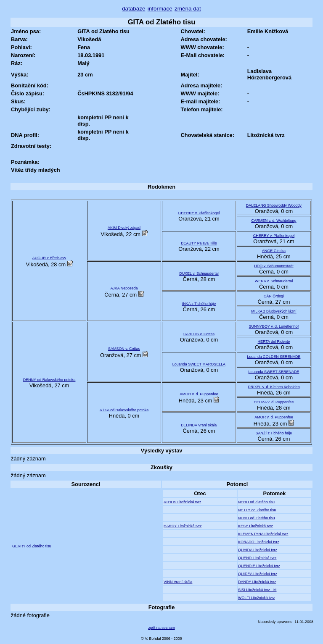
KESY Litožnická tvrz (255, 526)
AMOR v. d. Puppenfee (199, 394)
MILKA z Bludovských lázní (274, 311)
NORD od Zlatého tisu (257, 518)
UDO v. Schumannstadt (274, 266)
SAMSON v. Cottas (124, 349)
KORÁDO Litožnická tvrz (259, 542)
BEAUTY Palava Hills (199, 243)
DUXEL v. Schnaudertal (199, 273)
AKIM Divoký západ (124, 228)
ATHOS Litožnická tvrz (182, 502)
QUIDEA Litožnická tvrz (258, 574)
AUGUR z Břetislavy (49, 258)
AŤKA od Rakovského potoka (124, 410)
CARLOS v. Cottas (199, 334)
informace (160, 9)
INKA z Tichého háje (199, 304)
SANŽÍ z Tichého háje (274, 433)
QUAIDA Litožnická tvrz (258, 550)
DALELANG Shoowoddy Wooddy (274, 205)
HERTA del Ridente (274, 342)
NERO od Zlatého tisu (256, 502)
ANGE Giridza (274, 251)
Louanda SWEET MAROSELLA (199, 364)
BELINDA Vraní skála (199, 425)
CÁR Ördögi (274, 296)
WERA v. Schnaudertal (274, 281)
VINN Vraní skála (178, 582)
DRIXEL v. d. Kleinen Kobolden (274, 387)
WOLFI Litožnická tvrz (257, 598)
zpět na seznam (161, 628)
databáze (134, 9)
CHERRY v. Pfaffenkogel (199, 213)
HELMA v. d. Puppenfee (274, 402)
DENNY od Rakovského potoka (49, 380)
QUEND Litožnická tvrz (257, 558)
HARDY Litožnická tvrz (183, 526)
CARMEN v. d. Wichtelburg (274, 221)
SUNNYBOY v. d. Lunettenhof (274, 326)
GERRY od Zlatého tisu (32, 546)
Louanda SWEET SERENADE (274, 372)
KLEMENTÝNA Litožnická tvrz (263, 534)
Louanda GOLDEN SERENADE (274, 357)
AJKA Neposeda (124, 288)
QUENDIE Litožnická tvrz (259, 566)
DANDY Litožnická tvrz (257, 582)
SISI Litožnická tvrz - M (257, 590)
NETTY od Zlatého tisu (257, 510)
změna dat (188, 9)
